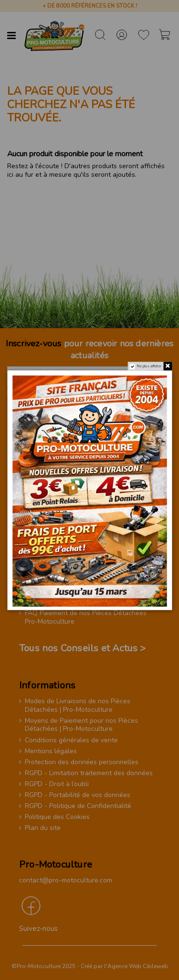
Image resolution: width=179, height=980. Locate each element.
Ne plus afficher (149, 366)
